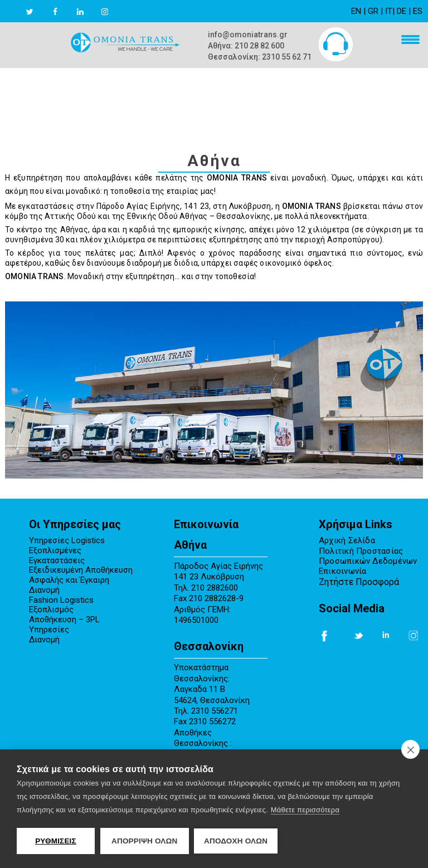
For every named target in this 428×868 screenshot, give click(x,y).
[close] (410, 749)
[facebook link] (66, 12)
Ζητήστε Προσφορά (359, 582)
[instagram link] (116, 12)
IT (389, 11)
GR (373, 11)
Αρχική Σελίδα (347, 541)
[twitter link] (41, 12)
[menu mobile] (407, 41)
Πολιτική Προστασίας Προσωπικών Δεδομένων (368, 556)
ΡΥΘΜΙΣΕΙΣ (56, 841)
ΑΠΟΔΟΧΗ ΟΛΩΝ (236, 841)
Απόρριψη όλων (145, 841)
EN (356, 11)
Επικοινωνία (342, 571)
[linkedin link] (91, 12)
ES (418, 11)
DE (402, 11)
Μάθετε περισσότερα (305, 810)
